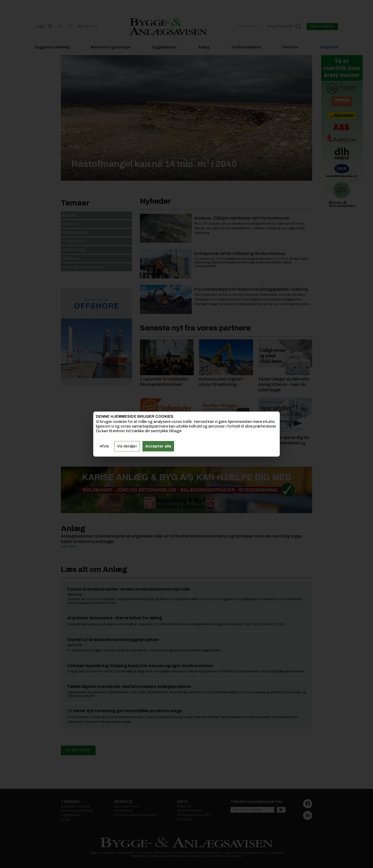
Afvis (104, 446)
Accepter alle (158, 446)
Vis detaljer (127, 446)
